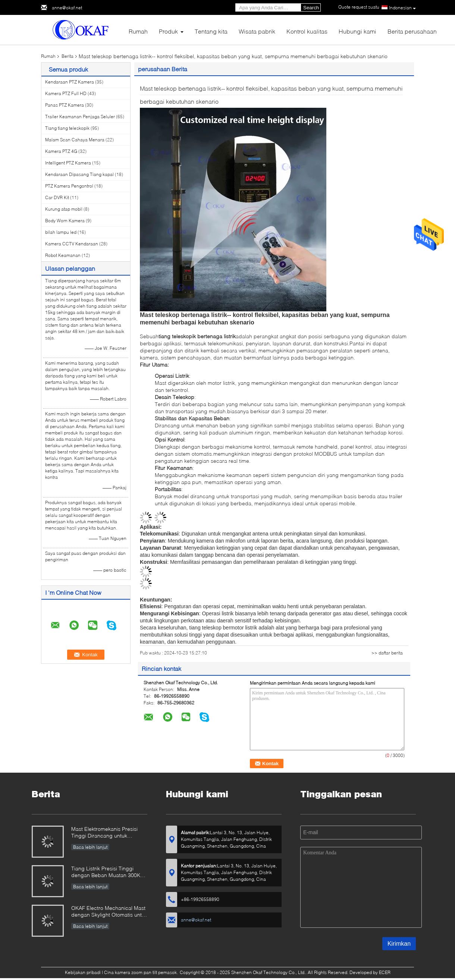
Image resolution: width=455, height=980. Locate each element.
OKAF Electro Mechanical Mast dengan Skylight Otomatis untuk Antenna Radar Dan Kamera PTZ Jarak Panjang (109, 912)
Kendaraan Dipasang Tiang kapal (79, 174)
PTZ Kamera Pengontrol (69, 186)
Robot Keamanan (63, 255)
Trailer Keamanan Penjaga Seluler (80, 117)
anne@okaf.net (67, 8)
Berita (68, 56)
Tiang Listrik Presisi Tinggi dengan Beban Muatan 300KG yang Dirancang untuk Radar (108, 872)
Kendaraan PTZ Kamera (70, 82)
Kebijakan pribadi (83, 972)
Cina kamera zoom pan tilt (131, 972)
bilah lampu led (61, 232)
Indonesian (402, 8)
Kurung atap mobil (64, 209)
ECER (385, 972)
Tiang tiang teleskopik (67, 128)
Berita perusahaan (412, 31)
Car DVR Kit (57, 197)
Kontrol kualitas (307, 31)
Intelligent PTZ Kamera (68, 163)
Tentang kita (211, 31)
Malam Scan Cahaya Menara (75, 140)
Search (311, 8)
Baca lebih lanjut (90, 847)
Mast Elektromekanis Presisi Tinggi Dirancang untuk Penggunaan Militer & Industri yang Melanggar (107, 833)
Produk (168, 31)
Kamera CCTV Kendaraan (72, 244)
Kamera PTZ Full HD (66, 93)
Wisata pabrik (257, 31)
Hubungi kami (357, 31)
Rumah (138, 31)
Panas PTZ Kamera (65, 105)
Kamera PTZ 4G (61, 151)
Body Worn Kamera (65, 221)
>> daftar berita (387, 653)
